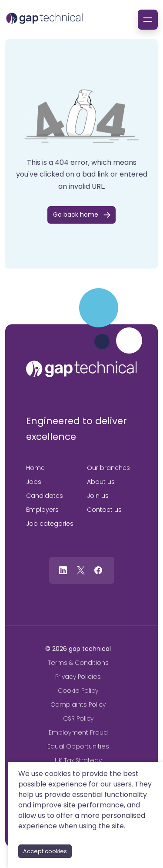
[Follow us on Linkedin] (63, 570)
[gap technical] (81, 369)
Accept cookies (45, 851)
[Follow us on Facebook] (98, 570)
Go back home (76, 214)
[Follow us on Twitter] (81, 570)
